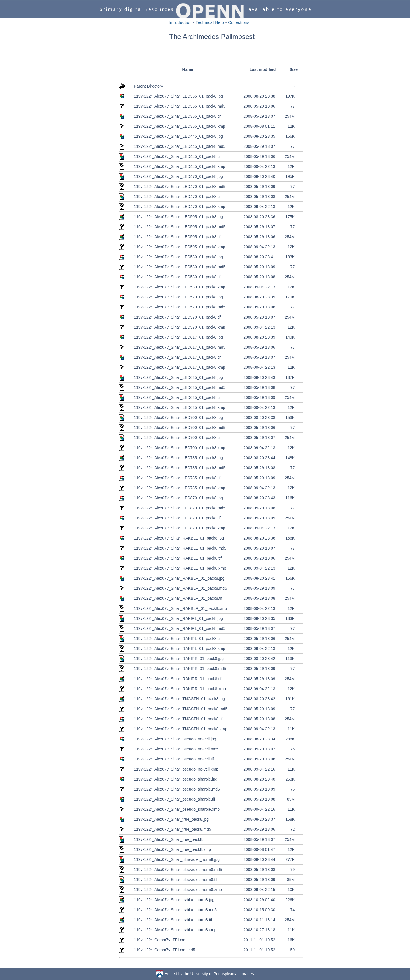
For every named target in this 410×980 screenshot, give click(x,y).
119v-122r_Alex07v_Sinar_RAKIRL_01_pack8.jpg (178, 618)
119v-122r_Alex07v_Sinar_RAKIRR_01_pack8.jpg (179, 659)
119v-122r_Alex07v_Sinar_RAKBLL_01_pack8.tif (178, 558)
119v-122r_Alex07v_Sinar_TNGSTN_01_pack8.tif (178, 719)
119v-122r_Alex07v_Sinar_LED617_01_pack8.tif (177, 357)
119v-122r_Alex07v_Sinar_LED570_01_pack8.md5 (180, 307)
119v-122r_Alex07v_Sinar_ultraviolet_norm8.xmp (178, 890)
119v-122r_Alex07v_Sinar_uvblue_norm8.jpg (174, 900)
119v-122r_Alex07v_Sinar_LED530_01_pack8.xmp (179, 287)
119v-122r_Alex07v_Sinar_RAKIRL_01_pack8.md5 (180, 628)
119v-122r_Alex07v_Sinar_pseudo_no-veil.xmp (176, 769)
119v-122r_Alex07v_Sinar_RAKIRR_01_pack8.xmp (180, 689)
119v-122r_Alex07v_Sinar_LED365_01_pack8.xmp (179, 126)
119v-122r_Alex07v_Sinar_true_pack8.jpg (171, 819)
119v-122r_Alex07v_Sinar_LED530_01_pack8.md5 (180, 267)
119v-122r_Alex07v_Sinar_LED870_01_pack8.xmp (179, 528)
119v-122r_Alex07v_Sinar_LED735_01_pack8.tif (177, 478)
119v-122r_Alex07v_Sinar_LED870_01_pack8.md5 (180, 508)
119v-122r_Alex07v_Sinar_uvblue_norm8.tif (173, 920)
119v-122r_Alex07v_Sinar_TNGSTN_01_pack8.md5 (181, 709)
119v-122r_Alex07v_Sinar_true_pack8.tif (170, 839)
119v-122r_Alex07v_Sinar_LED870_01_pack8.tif (177, 518)
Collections (239, 22)
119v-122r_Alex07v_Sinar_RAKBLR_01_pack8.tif (178, 598)
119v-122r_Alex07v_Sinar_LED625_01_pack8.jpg (178, 377)
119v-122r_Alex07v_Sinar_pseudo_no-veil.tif (174, 759)
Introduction (180, 22)
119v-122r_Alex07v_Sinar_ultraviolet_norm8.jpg (177, 859)
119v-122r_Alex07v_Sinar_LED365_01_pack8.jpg (178, 96)
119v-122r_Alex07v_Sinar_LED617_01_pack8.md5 (180, 347)
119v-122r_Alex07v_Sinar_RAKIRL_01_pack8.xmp (179, 649)
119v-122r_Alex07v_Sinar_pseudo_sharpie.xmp (177, 809)
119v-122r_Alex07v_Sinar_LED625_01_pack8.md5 (180, 387)
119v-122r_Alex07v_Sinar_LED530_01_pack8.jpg (178, 257)
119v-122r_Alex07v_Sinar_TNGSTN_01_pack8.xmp (180, 729)
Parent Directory (148, 86)
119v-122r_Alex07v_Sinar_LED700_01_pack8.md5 (180, 428)
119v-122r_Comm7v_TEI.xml (160, 940)
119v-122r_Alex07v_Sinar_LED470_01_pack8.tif (177, 197)
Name (188, 69)
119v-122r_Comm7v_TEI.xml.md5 (164, 950)
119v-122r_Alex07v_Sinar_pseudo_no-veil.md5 (176, 749)
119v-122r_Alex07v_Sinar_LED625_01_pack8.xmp (179, 407)
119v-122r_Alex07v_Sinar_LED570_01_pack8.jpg (178, 297)
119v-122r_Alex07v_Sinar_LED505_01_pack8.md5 (180, 227)
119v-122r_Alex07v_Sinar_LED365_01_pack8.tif (177, 116)
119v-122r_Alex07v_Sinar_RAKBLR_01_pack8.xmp (180, 608)
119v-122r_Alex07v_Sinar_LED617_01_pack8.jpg (178, 337)
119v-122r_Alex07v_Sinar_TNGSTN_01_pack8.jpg (179, 699)
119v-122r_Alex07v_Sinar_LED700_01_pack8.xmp (179, 448)
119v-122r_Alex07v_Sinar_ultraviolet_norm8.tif (176, 880)
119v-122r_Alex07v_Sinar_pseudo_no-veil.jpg (175, 739)
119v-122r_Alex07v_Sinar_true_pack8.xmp (172, 849)
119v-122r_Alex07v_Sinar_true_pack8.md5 (172, 829)
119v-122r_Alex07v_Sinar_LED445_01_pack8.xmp (179, 166)
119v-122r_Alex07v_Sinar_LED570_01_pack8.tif (177, 317)
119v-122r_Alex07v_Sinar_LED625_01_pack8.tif (177, 397)
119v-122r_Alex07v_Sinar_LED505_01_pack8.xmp (179, 247)
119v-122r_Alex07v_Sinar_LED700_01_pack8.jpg (178, 418)
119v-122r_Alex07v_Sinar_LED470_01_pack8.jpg (178, 176)
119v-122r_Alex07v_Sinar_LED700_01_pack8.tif (177, 438)
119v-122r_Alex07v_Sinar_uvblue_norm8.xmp (175, 930)
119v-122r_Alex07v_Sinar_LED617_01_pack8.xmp (179, 367)
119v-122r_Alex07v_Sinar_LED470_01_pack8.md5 (180, 187)
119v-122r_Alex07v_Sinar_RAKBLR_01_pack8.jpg (179, 578)
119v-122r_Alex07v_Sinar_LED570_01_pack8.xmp (179, 327)
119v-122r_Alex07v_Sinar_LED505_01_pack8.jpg (178, 217)
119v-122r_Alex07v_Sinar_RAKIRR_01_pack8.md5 (180, 669)
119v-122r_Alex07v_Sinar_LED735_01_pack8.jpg (178, 458)
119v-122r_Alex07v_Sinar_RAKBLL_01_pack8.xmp (180, 568)
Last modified (262, 69)
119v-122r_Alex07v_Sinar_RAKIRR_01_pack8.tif (178, 679)
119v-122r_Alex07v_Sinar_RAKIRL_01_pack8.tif (177, 639)
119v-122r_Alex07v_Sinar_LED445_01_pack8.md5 (180, 146)
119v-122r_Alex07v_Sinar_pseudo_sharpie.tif (174, 799)
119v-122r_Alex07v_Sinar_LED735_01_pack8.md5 (180, 468)
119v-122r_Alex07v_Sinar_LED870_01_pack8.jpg (178, 498)
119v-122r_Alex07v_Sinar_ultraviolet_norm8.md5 (178, 870)
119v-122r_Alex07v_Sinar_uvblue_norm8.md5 (175, 910)
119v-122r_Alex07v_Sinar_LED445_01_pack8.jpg (178, 136)
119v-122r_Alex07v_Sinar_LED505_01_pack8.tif (177, 237)
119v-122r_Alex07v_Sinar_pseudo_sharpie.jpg (176, 779)
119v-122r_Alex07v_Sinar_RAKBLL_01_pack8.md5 (180, 548)
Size (294, 69)
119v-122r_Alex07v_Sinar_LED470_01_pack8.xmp (179, 207)
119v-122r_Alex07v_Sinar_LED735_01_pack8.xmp (179, 488)
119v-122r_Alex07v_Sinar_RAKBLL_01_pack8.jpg (179, 538)
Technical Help (210, 22)
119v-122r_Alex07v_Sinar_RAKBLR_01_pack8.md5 (180, 588)
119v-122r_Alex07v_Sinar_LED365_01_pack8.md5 (180, 106)
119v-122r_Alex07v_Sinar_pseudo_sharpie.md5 (177, 789)
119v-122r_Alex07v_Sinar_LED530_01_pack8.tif (177, 277)
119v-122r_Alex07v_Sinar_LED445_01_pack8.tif (177, 156)
